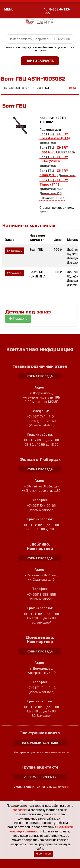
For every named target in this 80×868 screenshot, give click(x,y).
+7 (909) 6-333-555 (41, 594)
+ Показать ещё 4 (52, 198)
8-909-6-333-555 (57, 11)
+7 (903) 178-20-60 (41, 421)
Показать (18, 319)
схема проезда (40, 376)
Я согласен (43, 854)
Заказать (15, 251)
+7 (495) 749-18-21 (41, 417)
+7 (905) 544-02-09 (41, 506)
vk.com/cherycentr (40, 777)
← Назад (70, 88)
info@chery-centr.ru (40, 743)
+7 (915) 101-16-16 (41, 688)
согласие (19, 810)
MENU (9, 9)
